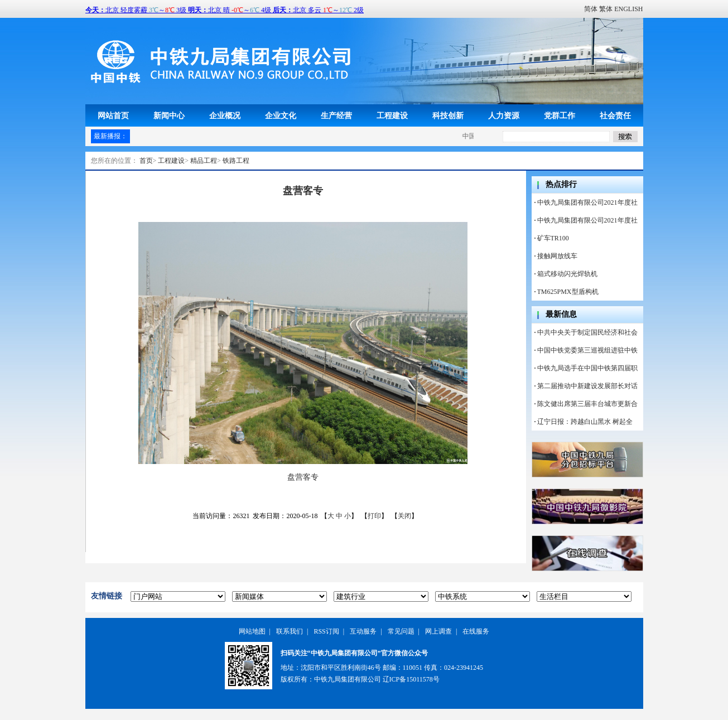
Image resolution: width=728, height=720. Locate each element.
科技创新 (448, 115)
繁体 (606, 9)
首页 (146, 161)
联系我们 (290, 631)
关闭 (404, 516)
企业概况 (225, 115)
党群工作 (560, 115)
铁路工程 (236, 161)
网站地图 (252, 631)
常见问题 (401, 631)
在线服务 (476, 631)
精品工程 (204, 161)
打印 (374, 516)
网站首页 (113, 115)
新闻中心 (169, 115)
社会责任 (615, 115)
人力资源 (504, 115)
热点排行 (561, 184)
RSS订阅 (326, 631)
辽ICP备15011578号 (411, 679)
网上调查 (438, 631)
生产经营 (336, 115)
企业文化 (281, 115)
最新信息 (561, 314)
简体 (591, 9)
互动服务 (363, 631)
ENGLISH (628, 9)
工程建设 (392, 115)
